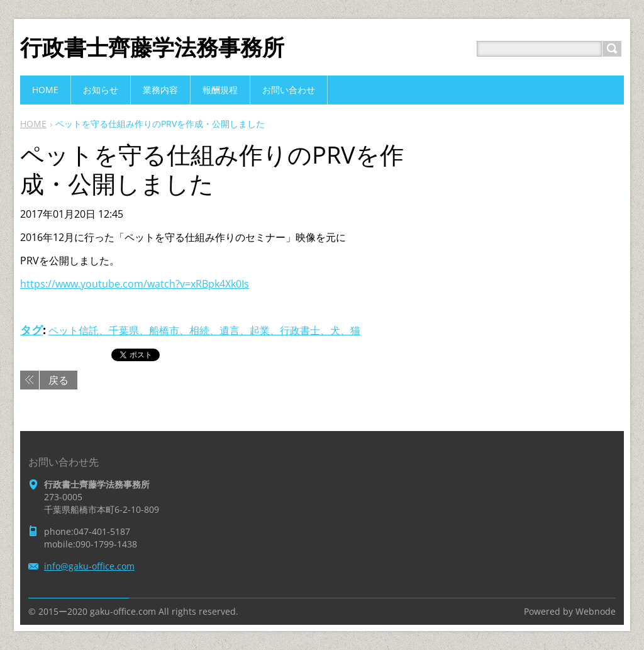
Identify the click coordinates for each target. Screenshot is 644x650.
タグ (31, 330)
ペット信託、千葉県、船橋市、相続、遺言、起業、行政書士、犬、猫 (204, 330)
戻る (58, 380)
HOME (33, 124)
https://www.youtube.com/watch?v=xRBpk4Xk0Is (135, 284)
